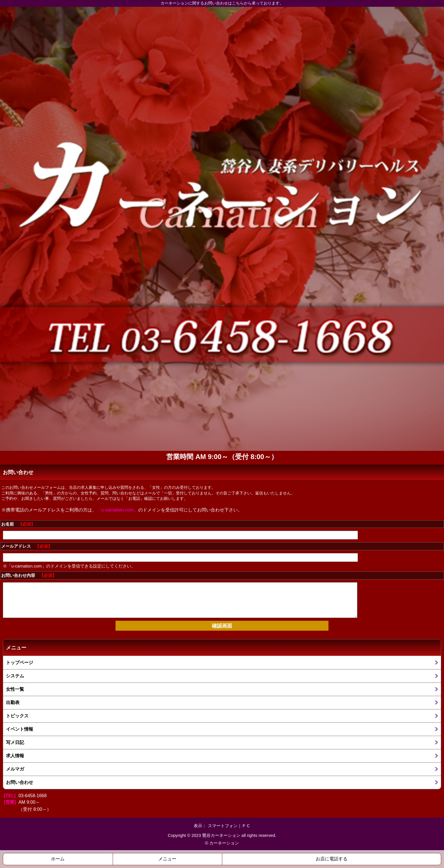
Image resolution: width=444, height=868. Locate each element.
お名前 (18, 524)
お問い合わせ (20, 782)
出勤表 (13, 702)
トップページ (20, 662)
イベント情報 (20, 729)
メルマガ (15, 769)
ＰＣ (246, 826)
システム (15, 676)
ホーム (58, 859)
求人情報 (15, 756)
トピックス (17, 716)
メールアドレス (27, 546)
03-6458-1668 (33, 796)
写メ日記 (15, 742)
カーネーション (224, 843)
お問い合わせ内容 (29, 575)
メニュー (167, 859)
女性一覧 (15, 689)
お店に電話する (332, 859)
